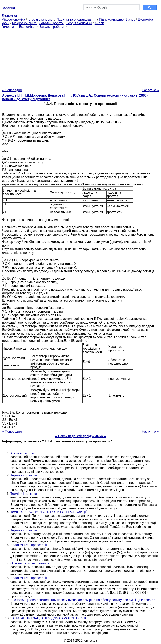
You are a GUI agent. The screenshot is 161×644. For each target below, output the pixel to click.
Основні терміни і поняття (30, 563)
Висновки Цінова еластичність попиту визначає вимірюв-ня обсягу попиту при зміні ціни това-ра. (83, 600)
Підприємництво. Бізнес (117, 19)
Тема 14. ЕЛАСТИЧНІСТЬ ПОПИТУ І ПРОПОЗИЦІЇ (48, 512)
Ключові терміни (23, 453)
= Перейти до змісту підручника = (81, 436)
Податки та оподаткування (76, 19)
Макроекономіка (24, 23)
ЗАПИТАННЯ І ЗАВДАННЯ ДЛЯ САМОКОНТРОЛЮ (49, 618)
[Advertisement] (80, 57)
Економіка (9, 16)
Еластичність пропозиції (29, 545)
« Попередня (12, 90)
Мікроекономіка (13, 19)
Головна (8, 27)
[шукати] (111, 8)
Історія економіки (41, 19)
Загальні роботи (51, 23)
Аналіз (100, 23)
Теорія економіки (79, 23)
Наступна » (150, 90)
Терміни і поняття (24, 475)
